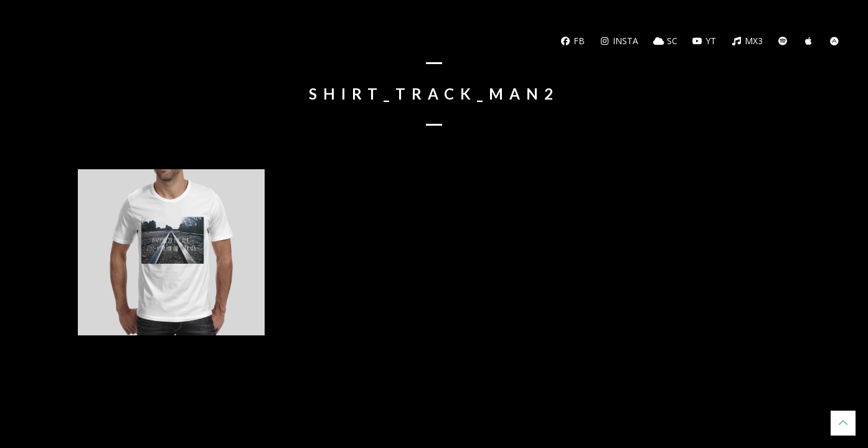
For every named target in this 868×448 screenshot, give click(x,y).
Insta (619, 41)
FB (572, 41)
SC (665, 41)
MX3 (747, 41)
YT (705, 41)
